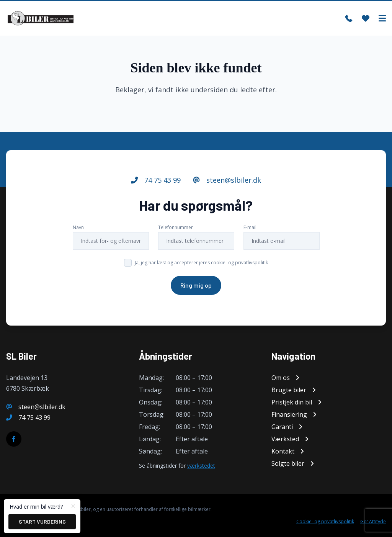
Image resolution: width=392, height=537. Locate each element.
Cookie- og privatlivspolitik (325, 522)
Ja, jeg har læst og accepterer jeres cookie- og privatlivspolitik (201, 263)
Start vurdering (42, 521)
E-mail (250, 227)
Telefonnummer (176, 227)
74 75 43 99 (156, 180)
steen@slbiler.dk (227, 180)
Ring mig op (196, 285)
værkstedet (201, 466)
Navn (78, 227)
